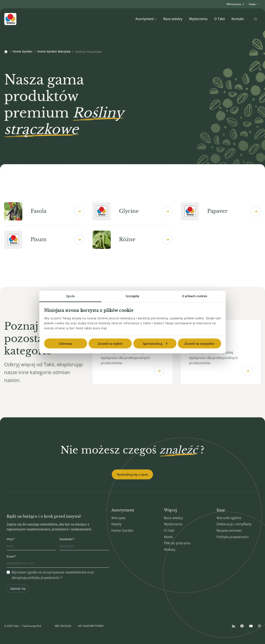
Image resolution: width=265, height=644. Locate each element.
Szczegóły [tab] (133, 296)
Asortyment (146, 19)
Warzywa (118, 518)
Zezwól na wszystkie (199, 344)
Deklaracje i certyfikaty (234, 524)
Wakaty (170, 549)
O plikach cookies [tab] (195, 296)
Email (10, 556)
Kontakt (238, 19)
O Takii (219, 19)
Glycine (133, 211)
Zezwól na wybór (110, 344)
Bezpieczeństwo (229, 530)
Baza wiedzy (173, 19)
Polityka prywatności (233, 537)
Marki (168, 537)
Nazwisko (66, 539)
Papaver (221, 211)
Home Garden (22, 52)
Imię (10, 539)
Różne (133, 240)
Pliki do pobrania (177, 543)
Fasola (44, 211)
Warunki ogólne (229, 518)
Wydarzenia (198, 19)
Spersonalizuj (155, 344)
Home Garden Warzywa (54, 52)
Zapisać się (18, 588)
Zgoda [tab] (70, 296)
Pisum (44, 240)
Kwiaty (116, 524)
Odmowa (66, 344)
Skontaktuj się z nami (132, 474)
